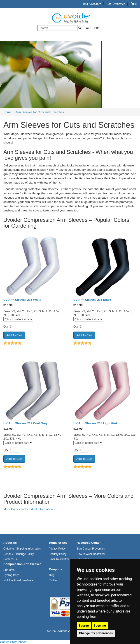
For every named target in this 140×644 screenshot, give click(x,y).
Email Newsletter (59, 559)
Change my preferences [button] (96, 633)
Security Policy (57, 554)
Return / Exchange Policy (19, 554)
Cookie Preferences (13, 642)
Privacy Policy (57, 549)
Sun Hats (9, 570)
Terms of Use (58, 543)
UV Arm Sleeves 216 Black (92, 300)
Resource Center (89, 543)
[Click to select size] (18, 319)
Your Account (92, 4)
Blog (52, 575)
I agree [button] (84, 626)
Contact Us (10, 559)
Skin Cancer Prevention (91, 549)
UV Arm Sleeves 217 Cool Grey (25, 423)
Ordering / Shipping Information (22, 549)
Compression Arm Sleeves (22, 564)
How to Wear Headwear (91, 554)
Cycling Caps (11, 575)
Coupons (56, 569)
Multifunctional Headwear (19, 580)
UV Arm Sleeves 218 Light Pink (96, 423)
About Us (10, 543)
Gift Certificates (116, 4)
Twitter (53, 580)
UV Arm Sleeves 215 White (22, 300)
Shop (92, 28)
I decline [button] (100, 626)
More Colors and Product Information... (29, 509)
